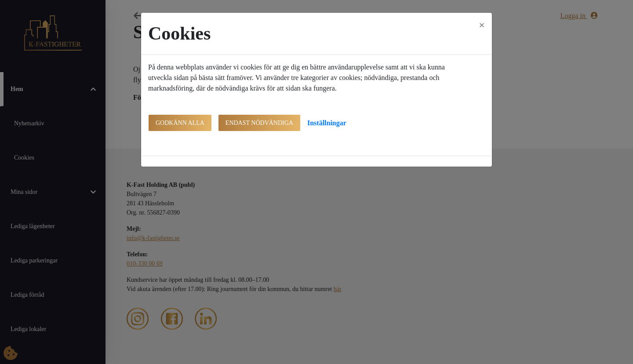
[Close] (482, 25)
